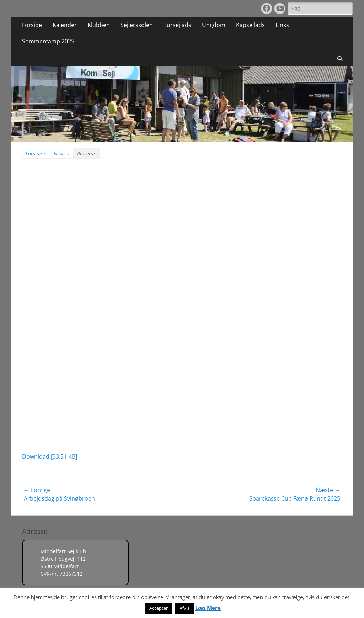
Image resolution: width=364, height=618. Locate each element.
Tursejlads (177, 25)
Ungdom (214, 25)
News (62, 154)
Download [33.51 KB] (50, 456)
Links (282, 25)
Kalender (65, 25)
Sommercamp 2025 (48, 41)
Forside (32, 25)
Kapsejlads (250, 25)
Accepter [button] (159, 608)
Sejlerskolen (137, 25)
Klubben (99, 25)
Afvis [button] (184, 608)
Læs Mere (208, 608)
